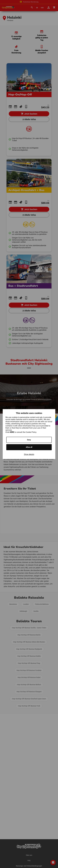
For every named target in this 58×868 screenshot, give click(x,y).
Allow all (29, 447)
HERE (12, 432)
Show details (29, 454)
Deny (29, 440)
